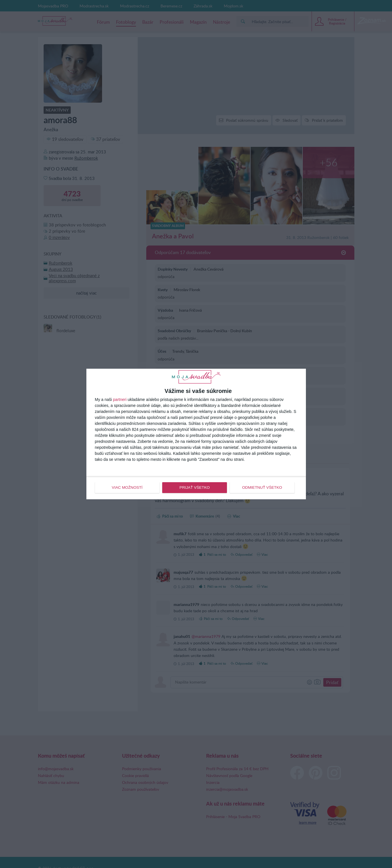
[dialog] (196, 434)
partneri (120, 400)
